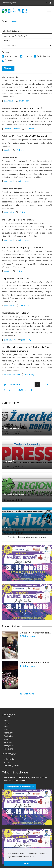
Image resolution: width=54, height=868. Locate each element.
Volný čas (8, 739)
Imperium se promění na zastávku (18, 220)
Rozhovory (8, 733)
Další (22, 390)
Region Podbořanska (14, 494)
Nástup (8, 528)
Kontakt (7, 762)
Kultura (7, 730)
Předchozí (16, 385)
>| (31, 390)
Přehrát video (27, 636)
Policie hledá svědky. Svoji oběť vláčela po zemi (24, 136)
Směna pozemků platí (12, 189)
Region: (6, 52)
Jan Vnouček (9, 101)
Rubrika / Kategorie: (12, 31)
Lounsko (26, 56)
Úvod (4, 21)
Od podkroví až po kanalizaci (16, 279)
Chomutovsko (10, 56)
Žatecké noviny (11, 428)
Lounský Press (11, 461)
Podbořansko (42, 56)
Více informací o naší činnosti (20, 787)
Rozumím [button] (28, 864)
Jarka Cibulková (10, 340)
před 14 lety (24, 101)
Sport (6, 726)
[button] (35, 857)
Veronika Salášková (12, 129)
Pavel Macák (9, 181)
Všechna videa (27, 694)
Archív (14, 21)
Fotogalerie (8, 749)
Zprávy (6, 723)
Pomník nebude (9, 158)
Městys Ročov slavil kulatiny (15, 313)
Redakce (8, 150)
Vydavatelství (9, 759)
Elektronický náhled (11, 765)
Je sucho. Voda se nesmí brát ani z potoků (22, 108)
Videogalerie (9, 746)
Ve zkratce (8, 742)
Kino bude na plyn (10, 77)
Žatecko (7, 61)
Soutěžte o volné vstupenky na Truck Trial (23, 248)
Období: (6, 40)
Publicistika (8, 736)
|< (5, 385)
